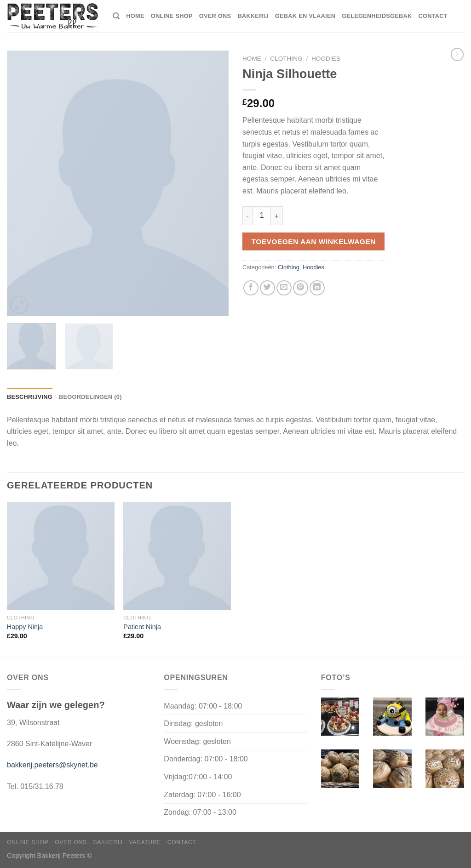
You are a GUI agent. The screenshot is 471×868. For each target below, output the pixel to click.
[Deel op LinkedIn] (317, 288)
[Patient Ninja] (177, 556)
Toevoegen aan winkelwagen (314, 241)
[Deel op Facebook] (251, 288)
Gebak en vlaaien (305, 16)
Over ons (215, 16)
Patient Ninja (142, 627)
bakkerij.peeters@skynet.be (52, 765)
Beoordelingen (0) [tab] (90, 397)
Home (252, 59)
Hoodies (326, 59)
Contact (433, 16)
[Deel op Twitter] (267, 288)
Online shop (172, 16)
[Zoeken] (116, 16)
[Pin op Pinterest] (301, 288)
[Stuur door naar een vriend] (284, 288)
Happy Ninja (25, 627)
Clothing (286, 59)
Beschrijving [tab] (30, 397)
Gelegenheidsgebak (377, 16)
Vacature (145, 842)
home (135, 16)
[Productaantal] (262, 216)
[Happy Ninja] (61, 556)
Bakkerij (253, 16)
